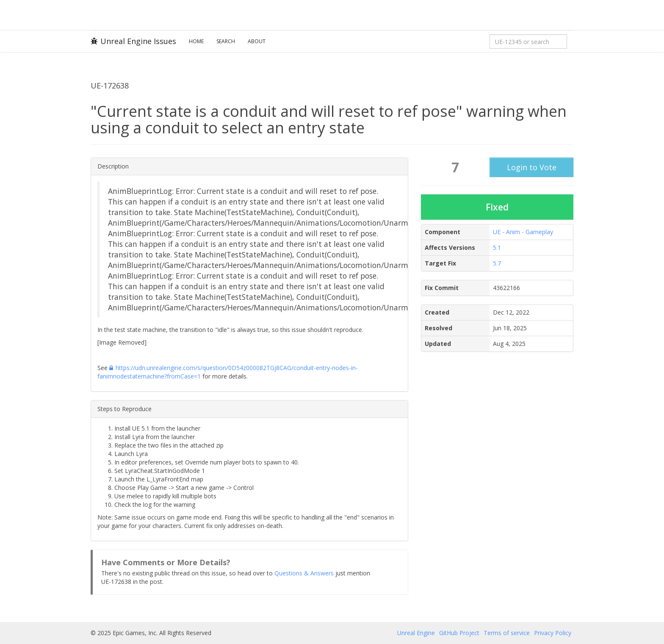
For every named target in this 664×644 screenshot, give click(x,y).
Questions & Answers (304, 573)
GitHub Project (459, 633)
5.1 (497, 247)
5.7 (497, 263)
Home (196, 41)
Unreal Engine (416, 633)
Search (226, 41)
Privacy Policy (553, 633)
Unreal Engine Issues (133, 41)
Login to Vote (532, 167)
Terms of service (507, 633)
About (257, 41)
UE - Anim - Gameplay (523, 232)
